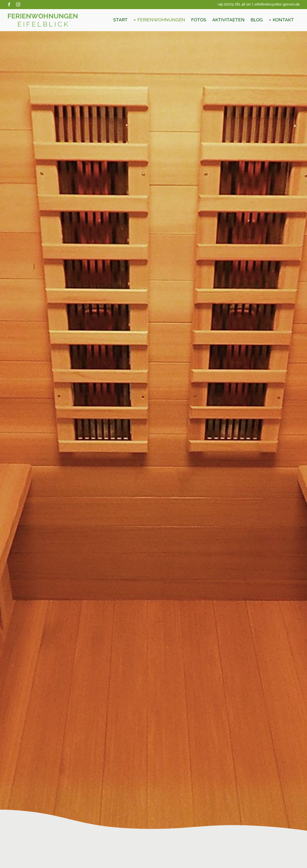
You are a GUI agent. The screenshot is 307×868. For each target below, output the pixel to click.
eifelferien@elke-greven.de (277, 4)
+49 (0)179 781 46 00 (234, 4)
